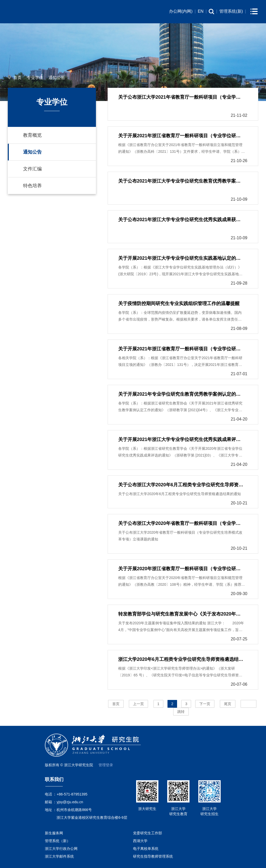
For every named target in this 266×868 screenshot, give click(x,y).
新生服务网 (54, 833)
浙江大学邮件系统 (59, 856)
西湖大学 (140, 841)
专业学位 (35, 78)
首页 (17, 78)
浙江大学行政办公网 (61, 849)
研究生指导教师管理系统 (153, 856)
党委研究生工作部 (148, 833)
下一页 (205, 704)
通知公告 (57, 78)
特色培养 (32, 186)
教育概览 (32, 135)
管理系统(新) (231, 11)
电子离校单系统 (146, 849)
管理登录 (106, 765)
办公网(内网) (181, 11)
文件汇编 (32, 169)
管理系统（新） (58, 841)
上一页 (138, 704)
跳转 (181, 712)
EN (201, 11)
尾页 (228, 704)
